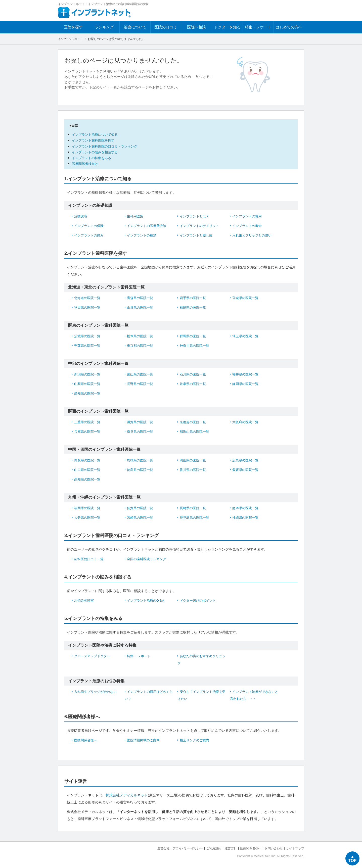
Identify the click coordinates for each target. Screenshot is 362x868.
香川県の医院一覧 (194, 469)
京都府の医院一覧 (194, 422)
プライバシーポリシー (179, 848)
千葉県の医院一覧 (88, 345)
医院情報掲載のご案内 (145, 740)
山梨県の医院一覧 (88, 383)
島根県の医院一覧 (141, 460)
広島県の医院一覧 (246, 460)
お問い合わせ (271, 848)
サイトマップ (294, 848)
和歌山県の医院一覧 (196, 431)
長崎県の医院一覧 (194, 508)
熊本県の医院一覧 (246, 508)
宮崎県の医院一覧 (141, 517)
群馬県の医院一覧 (194, 336)
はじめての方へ (289, 27)
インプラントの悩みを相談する (98, 152)
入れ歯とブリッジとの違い (253, 235)
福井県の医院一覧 (246, 374)
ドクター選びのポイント (199, 600)
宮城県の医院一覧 (246, 298)
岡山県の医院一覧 (194, 460)
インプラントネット (71, 39)
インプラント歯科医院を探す (96, 140)
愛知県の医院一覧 (88, 393)
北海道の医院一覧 (88, 298)
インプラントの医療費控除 (148, 225)
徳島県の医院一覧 (141, 469)
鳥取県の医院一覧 (88, 460)
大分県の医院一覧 (88, 517)
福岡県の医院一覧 (88, 508)
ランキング (104, 27)
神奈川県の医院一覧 (196, 345)
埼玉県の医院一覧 (246, 336)
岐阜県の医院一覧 (194, 383)
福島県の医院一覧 (194, 307)
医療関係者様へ (86, 740)
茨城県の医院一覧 (88, 336)
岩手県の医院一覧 (194, 298)
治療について (135, 27)
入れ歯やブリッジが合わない (97, 691)
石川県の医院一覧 (194, 374)
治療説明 (81, 216)
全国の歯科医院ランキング (148, 559)
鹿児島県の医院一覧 (196, 517)
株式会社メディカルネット (127, 795)
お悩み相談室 (85, 600)
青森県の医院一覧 (141, 298)
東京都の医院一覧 (141, 345)
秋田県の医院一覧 (88, 307)
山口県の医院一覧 (88, 469)
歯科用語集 (136, 216)
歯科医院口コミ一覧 (90, 559)
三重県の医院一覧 (88, 422)
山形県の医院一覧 (141, 307)
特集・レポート (258, 27)
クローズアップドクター (94, 656)
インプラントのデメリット (201, 225)
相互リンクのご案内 (196, 740)
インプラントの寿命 (248, 225)
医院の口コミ (166, 27)
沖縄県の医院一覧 (246, 517)
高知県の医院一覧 (88, 479)
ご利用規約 (207, 848)
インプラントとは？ (196, 216)
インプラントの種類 (143, 235)
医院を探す (73, 27)
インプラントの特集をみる (95, 157)
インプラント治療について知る (98, 134)
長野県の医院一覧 (141, 383)
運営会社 (153, 848)
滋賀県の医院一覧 (141, 422)
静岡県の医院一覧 (246, 383)
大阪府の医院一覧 (246, 422)
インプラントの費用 (248, 216)
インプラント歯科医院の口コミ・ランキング (110, 146)
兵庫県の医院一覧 (88, 431)
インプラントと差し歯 (197, 235)
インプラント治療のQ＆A (147, 600)
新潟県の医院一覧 (88, 374)
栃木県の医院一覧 (141, 336)
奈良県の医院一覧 (141, 431)
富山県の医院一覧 (141, 374)
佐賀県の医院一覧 (141, 508)
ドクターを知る (227, 27)
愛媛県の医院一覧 (246, 469)
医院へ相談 (196, 27)
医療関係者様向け (87, 163)
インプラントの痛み (90, 235)
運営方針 (225, 848)
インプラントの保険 (90, 225)
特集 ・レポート (140, 656)
